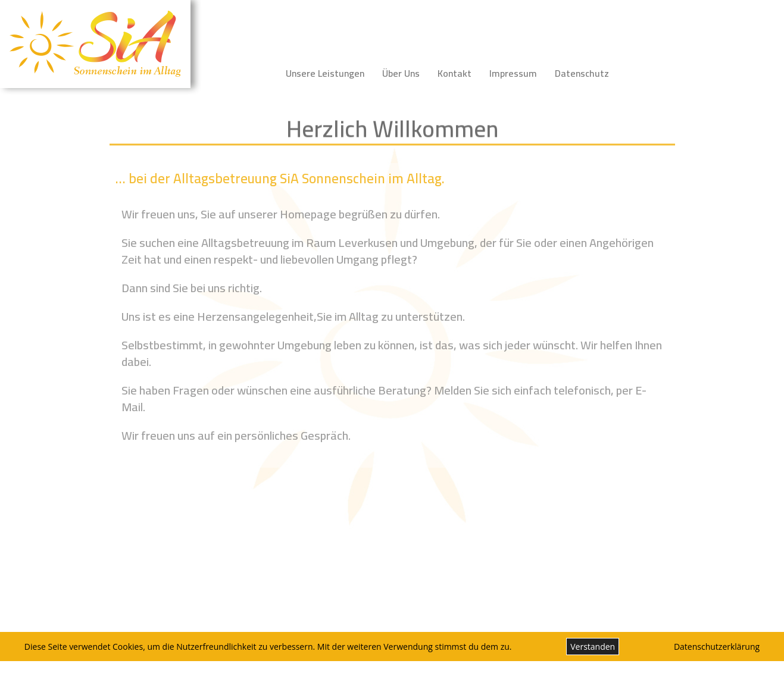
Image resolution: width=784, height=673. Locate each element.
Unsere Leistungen (325, 73)
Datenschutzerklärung (717, 647)
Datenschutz (582, 73)
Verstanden (593, 647)
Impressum (513, 73)
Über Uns (401, 73)
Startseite (246, 73)
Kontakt (455, 73)
